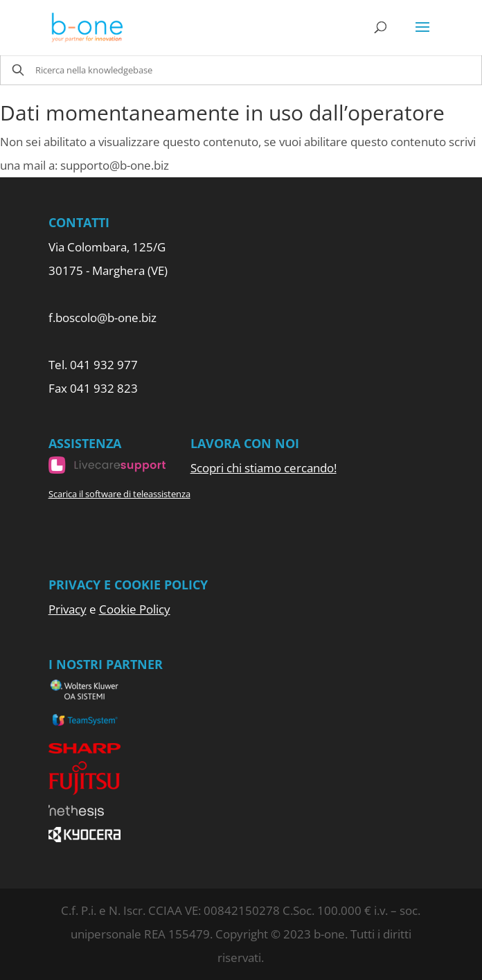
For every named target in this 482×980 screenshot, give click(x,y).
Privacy (68, 609)
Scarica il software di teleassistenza (119, 494)
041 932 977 (104, 365)
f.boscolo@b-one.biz (102, 318)
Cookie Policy (135, 609)
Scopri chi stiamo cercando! (264, 468)
